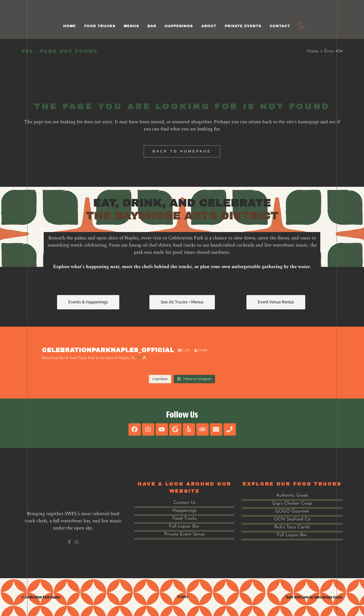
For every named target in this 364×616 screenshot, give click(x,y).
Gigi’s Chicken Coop (292, 503)
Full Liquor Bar (184, 526)
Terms (183, 597)
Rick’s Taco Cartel (292, 527)
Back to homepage (182, 151)
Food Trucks (184, 519)
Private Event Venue (184, 534)
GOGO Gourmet (292, 511)
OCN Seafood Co (292, 519)
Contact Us (184, 503)
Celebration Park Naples (43, 597)
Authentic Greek (292, 496)
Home (313, 51)
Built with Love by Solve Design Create (314, 597)
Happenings (184, 511)
